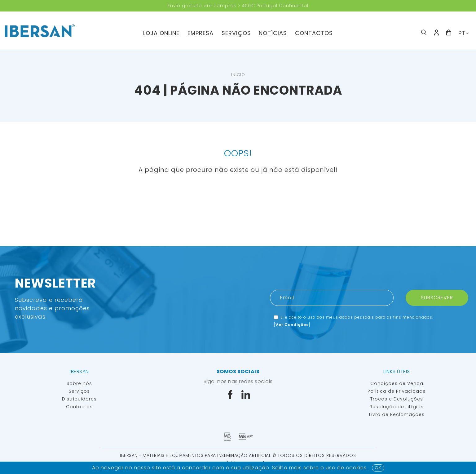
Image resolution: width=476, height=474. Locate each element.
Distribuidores (79, 399)
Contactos (314, 33)
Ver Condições (292, 325)
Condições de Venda (397, 383)
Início (238, 75)
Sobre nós (79, 383)
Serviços (236, 33)
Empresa (201, 33)
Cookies (356, 468)
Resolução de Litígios (397, 407)
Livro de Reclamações (397, 414)
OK (378, 468)
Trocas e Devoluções (397, 399)
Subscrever (437, 298)
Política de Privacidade (397, 391)
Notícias (273, 33)
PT (462, 33)
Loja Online (161, 33)
